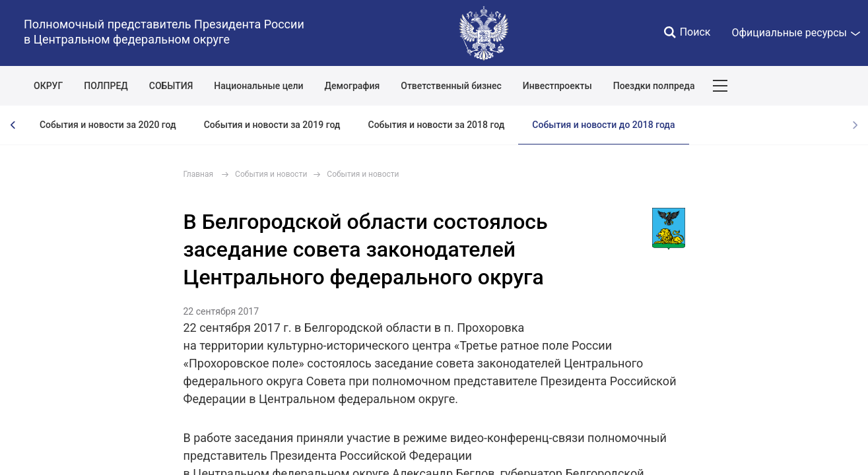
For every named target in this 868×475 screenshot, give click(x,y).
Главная (199, 174)
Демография (352, 86)
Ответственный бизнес (451, 86)
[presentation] (13, 125)
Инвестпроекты (557, 86)
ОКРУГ (48, 86)
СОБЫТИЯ (171, 86)
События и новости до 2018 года (603, 125)
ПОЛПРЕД (106, 86)
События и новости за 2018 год (437, 125)
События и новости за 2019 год (272, 125)
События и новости (271, 174)
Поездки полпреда (654, 86)
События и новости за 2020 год (108, 125)
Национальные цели (258, 86)
